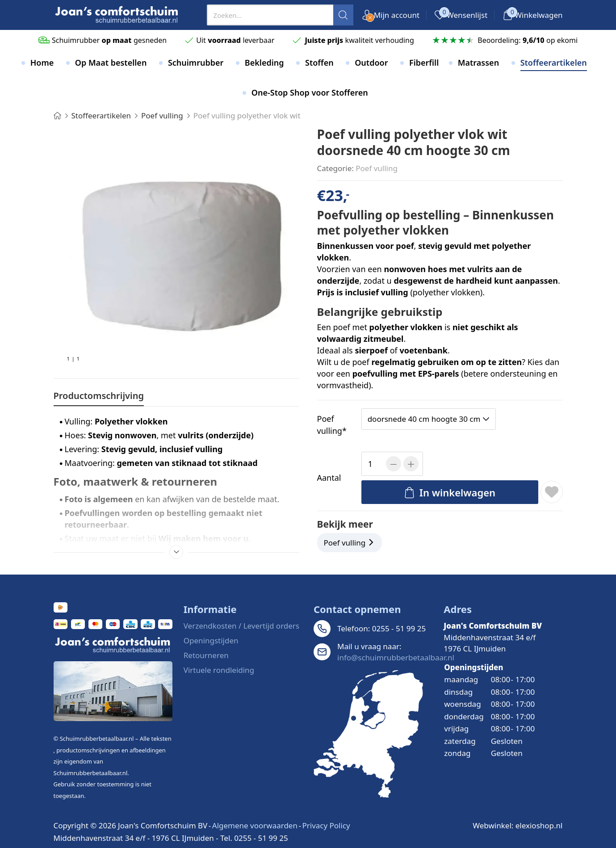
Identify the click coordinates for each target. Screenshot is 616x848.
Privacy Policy (326, 825)
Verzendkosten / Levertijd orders (241, 626)
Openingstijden (211, 640)
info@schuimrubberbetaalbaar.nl (396, 657)
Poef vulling (377, 168)
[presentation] (280, 15)
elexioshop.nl (539, 825)
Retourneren (206, 655)
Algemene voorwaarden (255, 825)
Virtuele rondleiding (219, 670)
